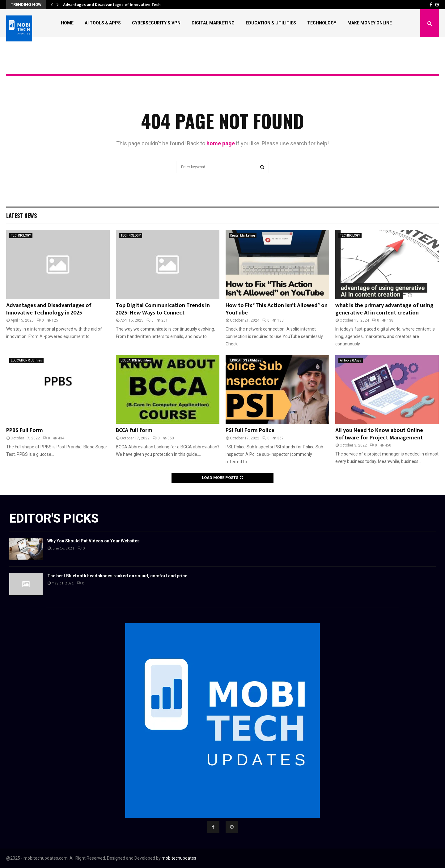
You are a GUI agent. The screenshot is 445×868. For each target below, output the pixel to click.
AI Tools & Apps (103, 23)
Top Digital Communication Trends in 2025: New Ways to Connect (163, 309)
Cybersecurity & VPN (156, 23)
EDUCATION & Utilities (271, 23)
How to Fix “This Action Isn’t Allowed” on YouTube (277, 309)
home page (221, 143)
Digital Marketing (243, 235)
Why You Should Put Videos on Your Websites (93, 541)
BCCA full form (134, 430)
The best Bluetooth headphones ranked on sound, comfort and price (117, 576)
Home (67, 23)
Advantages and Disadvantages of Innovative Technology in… (123, 5)
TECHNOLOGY (322, 23)
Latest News (21, 216)
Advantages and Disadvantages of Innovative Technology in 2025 (49, 309)
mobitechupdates (179, 858)
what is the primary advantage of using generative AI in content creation (384, 309)
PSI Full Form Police (250, 430)
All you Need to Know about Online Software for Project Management (379, 434)
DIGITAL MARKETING (213, 23)
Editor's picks (54, 518)
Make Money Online (370, 23)
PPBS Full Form (25, 430)
